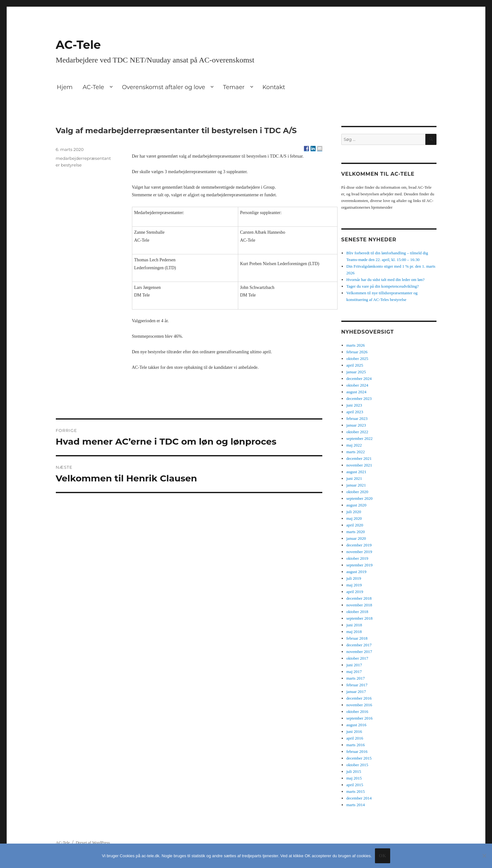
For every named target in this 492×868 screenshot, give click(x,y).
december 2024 (359, 379)
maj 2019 (354, 585)
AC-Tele (78, 45)
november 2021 (359, 465)
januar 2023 (356, 425)
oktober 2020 (357, 492)
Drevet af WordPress (93, 842)
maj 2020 (354, 518)
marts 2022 (356, 452)
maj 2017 (354, 672)
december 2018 (359, 598)
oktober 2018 (357, 612)
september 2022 (360, 438)
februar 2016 (357, 751)
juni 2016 (354, 731)
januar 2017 (356, 692)
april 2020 (355, 525)
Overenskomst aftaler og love (163, 87)
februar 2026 (357, 352)
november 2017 (359, 652)
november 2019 (359, 552)
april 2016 (355, 738)
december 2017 (359, 645)
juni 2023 (354, 405)
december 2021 (359, 458)
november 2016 (359, 705)
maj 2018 (354, 632)
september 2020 (360, 498)
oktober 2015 (357, 765)
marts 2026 (356, 345)
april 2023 (355, 412)
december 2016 (359, 698)
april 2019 (355, 592)
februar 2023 (357, 418)
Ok (382, 856)
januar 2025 (356, 372)
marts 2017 (356, 678)
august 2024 (356, 392)
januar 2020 (356, 538)
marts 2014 (356, 805)
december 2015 (359, 758)
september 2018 (360, 618)
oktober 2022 (357, 432)
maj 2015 (354, 778)
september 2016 (360, 718)
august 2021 (356, 472)
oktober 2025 (357, 359)
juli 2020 (354, 512)
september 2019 (360, 565)
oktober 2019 (357, 558)
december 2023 (359, 398)
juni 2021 (354, 478)
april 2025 (355, 365)
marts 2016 (356, 745)
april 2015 (355, 785)
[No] (484, 856)
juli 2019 (354, 578)
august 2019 (356, 572)
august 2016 (356, 725)
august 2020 (356, 505)
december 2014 (359, 798)
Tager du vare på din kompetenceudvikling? (383, 286)
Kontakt (274, 87)
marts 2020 (356, 532)
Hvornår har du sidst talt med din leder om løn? (386, 280)
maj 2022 (354, 445)
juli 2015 (354, 771)
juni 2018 (354, 625)
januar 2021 (356, 485)
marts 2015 (356, 791)
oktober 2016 (357, 711)
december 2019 (359, 545)
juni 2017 (354, 665)
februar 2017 (357, 685)
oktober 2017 (357, 658)
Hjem (65, 87)
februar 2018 (357, 638)
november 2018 (359, 605)
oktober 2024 (357, 385)
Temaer (234, 87)
